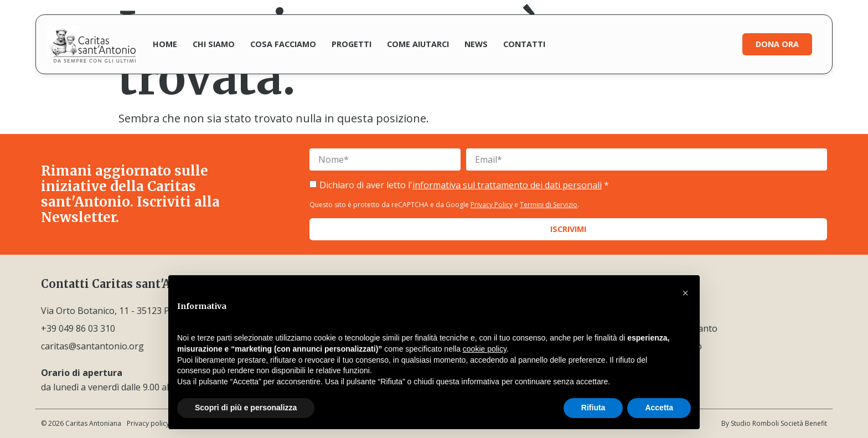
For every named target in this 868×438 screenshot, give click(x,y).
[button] (685, 293)
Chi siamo (214, 44)
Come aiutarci (418, 44)
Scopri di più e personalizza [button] (246, 408)
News (476, 44)
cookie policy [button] (485, 349)
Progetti (352, 44)
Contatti (524, 44)
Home (165, 44)
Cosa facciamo (283, 44)
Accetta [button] (659, 408)
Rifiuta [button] (593, 408)
